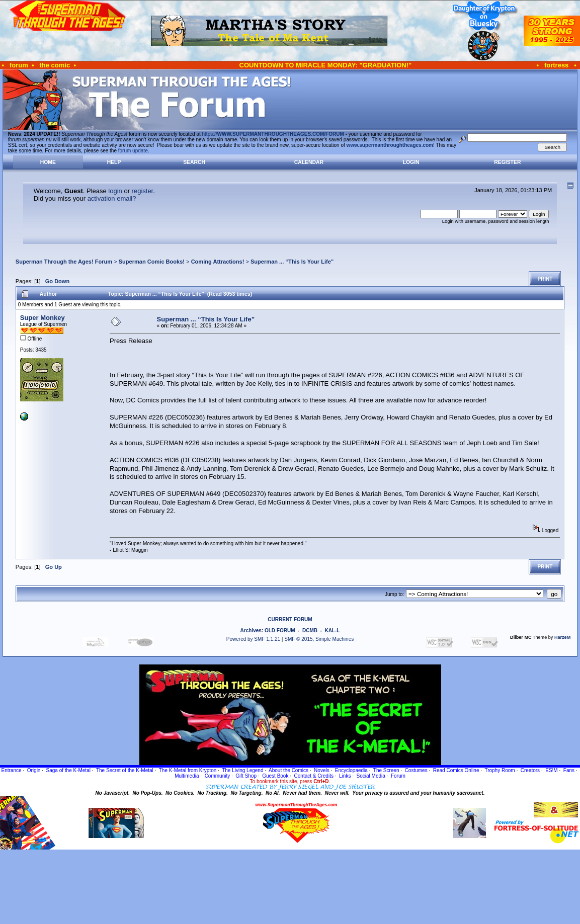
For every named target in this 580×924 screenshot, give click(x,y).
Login (411, 162)
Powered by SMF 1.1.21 (253, 639)
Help (114, 162)
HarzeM (562, 637)
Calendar (309, 162)
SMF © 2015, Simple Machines (319, 639)
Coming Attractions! (218, 262)
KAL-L (332, 631)
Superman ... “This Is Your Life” (292, 262)
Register (507, 162)
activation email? (112, 198)
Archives (251, 631)
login (115, 191)
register (143, 191)
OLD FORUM (280, 631)
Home (48, 162)
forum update (133, 151)
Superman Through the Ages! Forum (64, 262)
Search (194, 162)
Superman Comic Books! (152, 262)
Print (545, 279)
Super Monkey (43, 318)
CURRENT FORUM (290, 619)
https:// (273, 134)
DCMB (310, 631)
